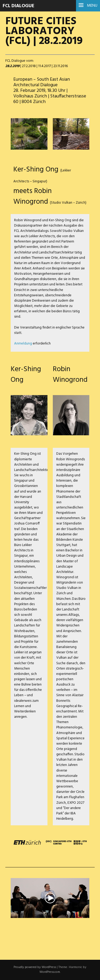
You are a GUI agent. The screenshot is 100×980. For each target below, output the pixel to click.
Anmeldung (23, 344)
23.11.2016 (61, 66)
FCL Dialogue (19, 6)
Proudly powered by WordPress (35, 967)
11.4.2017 (45, 66)
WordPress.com (50, 972)
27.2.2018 (29, 66)
